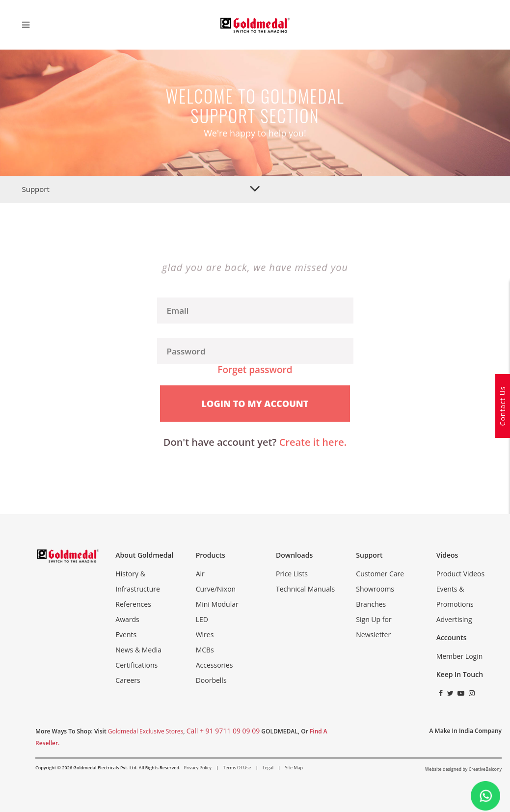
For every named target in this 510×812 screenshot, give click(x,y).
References (133, 604)
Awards (127, 619)
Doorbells (211, 680)
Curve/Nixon (216, 589)
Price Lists (292, 574)
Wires (205, 635)
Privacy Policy (198, 768)
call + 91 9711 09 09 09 (223, 731)
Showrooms (375, 589)
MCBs (205, 650)
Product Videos (460, 574)
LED (202, 619)
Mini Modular (217, 604)
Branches (371, 604)
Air (200, 574)
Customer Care (380, 574)
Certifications (136, 665)
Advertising (454, 619)
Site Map (294, 768)
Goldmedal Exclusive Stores (146, 731)
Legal (268, 768)
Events (126, 635)
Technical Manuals (305, 589)
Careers (128, 680)
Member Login (460, 656)
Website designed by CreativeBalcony (463, 769)
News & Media (138, 650)
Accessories (215, 665)
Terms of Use (237, 768)
